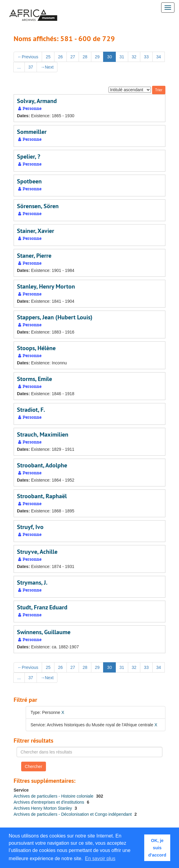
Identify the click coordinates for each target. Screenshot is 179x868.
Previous (28, 57)
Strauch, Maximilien (43, 434)
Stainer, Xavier (36, 231)
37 (31, 67)
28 (85, 57)
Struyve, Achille (37, 552)
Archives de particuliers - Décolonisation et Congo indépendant (73, 814)
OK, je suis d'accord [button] (157, 848)
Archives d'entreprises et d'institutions (49, 802)
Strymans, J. (32, 582)
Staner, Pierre (34, 256)
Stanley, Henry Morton (46, 286)
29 (97, 57)
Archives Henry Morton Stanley (43, 808)
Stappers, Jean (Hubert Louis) (55, 317)
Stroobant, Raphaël (42, 496)
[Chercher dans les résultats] (89, 752)
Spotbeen (29, 181)
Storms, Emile (34, 379)
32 (134, 57)
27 (73, 57)
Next (47, 67)
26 (60, 57)
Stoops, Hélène (36, 348)
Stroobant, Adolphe (42, 465)
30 (109, 57)
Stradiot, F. (31, 410)
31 (122, 57)
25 (48, 57)
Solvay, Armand (37, 101)
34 (159, 57)
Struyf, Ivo (30, 527)
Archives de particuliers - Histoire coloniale (54, 796)
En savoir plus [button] (100, 858)
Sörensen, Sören (38, 206)
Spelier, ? (29, 156)
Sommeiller (32, 132)
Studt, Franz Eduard (42, 607)
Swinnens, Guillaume (44, 632)
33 (146, 57)
